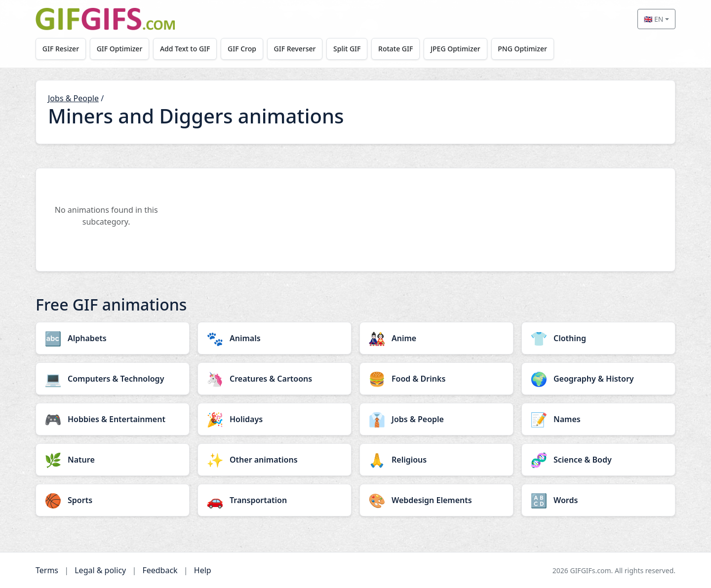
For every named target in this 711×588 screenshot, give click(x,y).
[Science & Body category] (598, 460)
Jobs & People (73, 98)
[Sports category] (113, 500)
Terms (47, 570)
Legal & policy (100, 570)
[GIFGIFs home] (105, 19)
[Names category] (598, 419)
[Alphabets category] (113, 338)
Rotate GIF (395, 49)
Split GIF (347, 49)
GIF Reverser (295, 49)
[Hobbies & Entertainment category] (113, 419)
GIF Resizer (61, 49)
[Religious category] (436, 460)
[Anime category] (436, 338)
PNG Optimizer (522, 49)
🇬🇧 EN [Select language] (653, 19)
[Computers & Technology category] (113, 379)
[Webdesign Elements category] (436, 500)
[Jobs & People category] (436, 419)
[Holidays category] (275, 419)
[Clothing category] (598, 338)
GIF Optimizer (120, 49)
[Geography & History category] (598, 379)
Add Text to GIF (185, 49)
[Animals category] (275, 338)
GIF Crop (242, 49)
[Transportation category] (275, 500)
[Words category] (598, 500)
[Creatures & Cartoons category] (275, 379)
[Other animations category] (275, 460)
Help (203, 570)
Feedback (160, 570)
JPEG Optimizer (455, 49)
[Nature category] (113, 460)
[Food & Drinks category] (436, 379)
